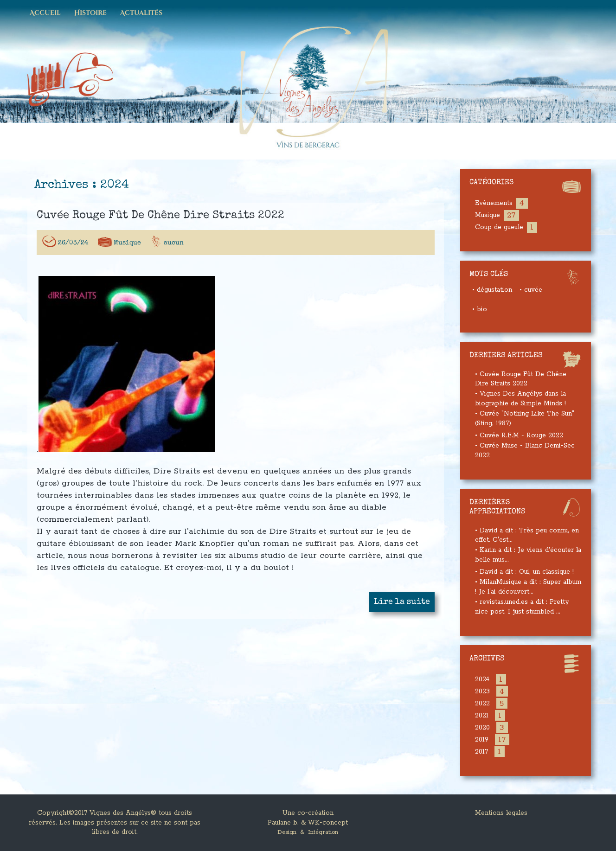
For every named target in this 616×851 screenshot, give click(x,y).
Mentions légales (501, 813)
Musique (127, 245)
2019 (482, 740)
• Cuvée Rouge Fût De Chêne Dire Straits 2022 (521, 379)
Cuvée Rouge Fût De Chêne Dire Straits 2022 (160, 218)
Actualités (141, 13)
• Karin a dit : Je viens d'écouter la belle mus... (528, 555)
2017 (481, 752)
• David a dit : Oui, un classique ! (524, 572)
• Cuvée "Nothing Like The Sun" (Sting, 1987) (525, 419)
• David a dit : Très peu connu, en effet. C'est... (527, 535)
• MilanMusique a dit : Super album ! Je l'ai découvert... (528, 587)
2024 (482, 679)
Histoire (90, 13)
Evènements (494, 203)
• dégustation (492, 290)
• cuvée (531, 290)
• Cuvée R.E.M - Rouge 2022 (519, 435)
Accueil (45, 13)
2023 (482, 691)
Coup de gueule (499, 227)
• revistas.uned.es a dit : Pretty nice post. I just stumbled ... (522, 607)
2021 (482, 716)
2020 (482, 728)
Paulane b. (283, 823)
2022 (482, 704)
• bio (480, 309)
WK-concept (328, 823)
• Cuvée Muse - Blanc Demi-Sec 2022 (525, 451)
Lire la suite (402, 604)
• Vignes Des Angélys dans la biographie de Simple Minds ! (520, 399)
